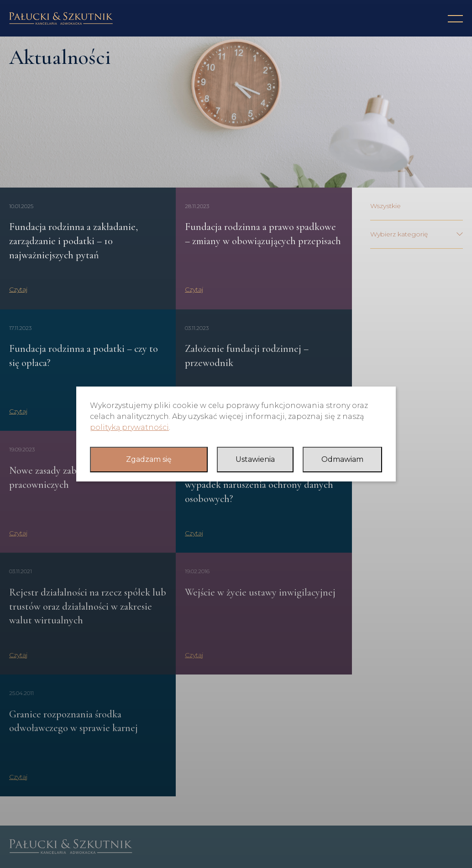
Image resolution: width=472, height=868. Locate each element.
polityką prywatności (129, 427)
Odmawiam (342, 459)
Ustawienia (255, 459)
